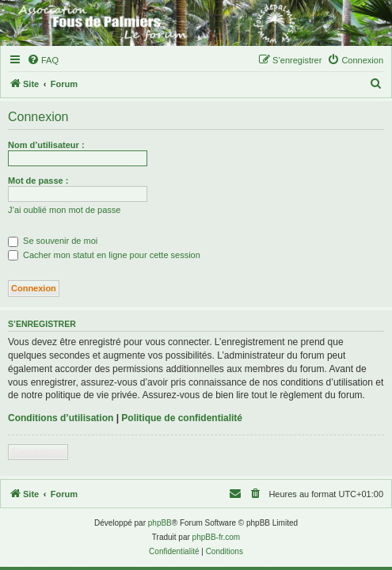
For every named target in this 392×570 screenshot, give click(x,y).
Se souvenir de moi (53, 241)
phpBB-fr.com (217, 537)
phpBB (160, 523)
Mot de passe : (38, 180)
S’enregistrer (38, 452)
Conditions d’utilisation (61, 418)
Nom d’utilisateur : (46, 145)
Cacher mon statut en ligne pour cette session (104, 255)
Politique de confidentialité (182, 418)
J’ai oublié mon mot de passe (64, 210)
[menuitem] (43, 60)
